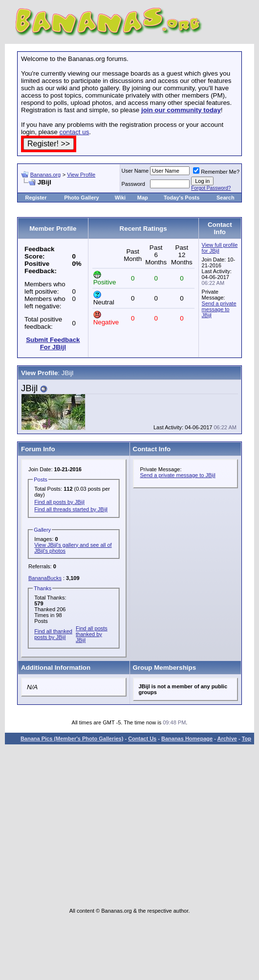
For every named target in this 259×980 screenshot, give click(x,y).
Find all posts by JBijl (59, 502)
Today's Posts (182, 198)
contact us (75, 132)
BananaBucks (45, 578)
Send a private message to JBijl (219, 309)
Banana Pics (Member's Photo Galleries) (72, 739)
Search (226, 198)
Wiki (120, 198)
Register (36, 198)
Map (143, 198)
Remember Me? (216, 172)
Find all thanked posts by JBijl (53, 634)
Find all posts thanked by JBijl (92, 634)
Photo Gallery (82, 198)
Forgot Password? (211, 188)
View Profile (81, 175)
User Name (135, 171)
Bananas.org (45, 175)
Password (133, 184)
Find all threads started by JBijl (71, 509)
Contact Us (142, 739)
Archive (227, 739)
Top (247, 739)
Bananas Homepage (187, 739)
